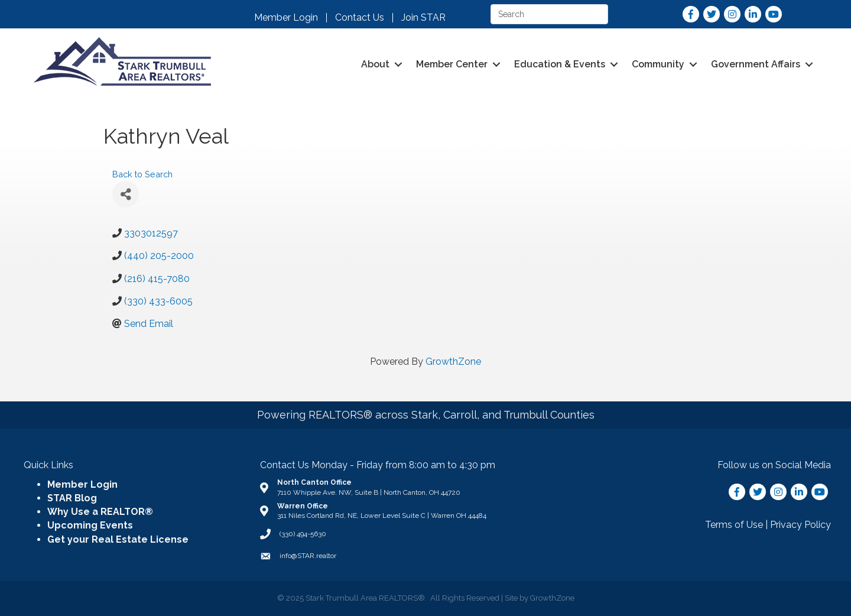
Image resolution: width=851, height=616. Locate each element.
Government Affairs (756, 64)
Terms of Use (734, 525)
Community (658, 64)
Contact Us (360, 18)
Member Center (452, 64)
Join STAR (423, 18)
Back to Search (142, 174)
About (375, 64)
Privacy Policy (800, 525)
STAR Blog (72, 498)
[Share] (126, 194)
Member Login (286, 18)
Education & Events (560, 64)
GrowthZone (453, 362)
